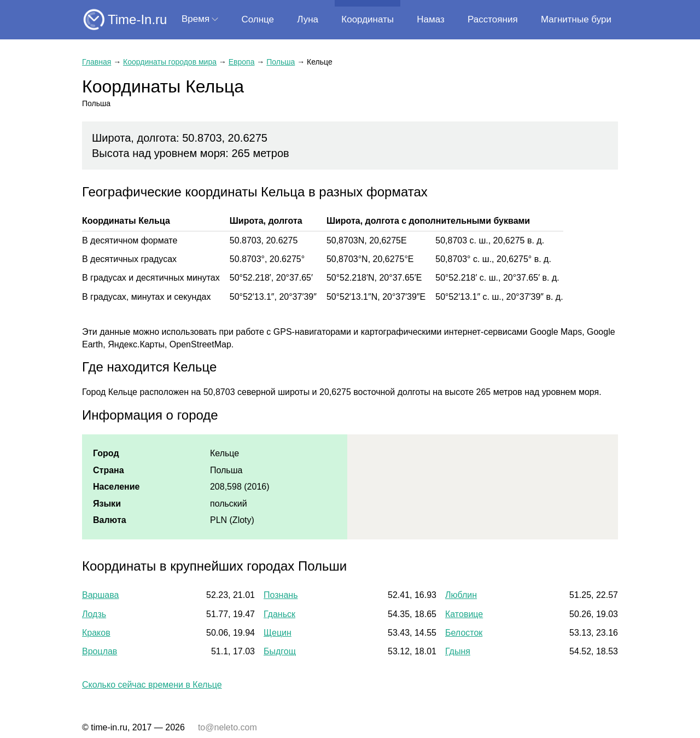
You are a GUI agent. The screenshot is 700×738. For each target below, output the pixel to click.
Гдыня (458, 651)
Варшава (100, 595)
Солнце (258, 19)
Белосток (464, 633)
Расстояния (493, 19)
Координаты (367, 19)
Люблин (461, 595)
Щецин (278, 633)
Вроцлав (100, 651)
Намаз (430, 19)
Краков (96, 633)
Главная (97, 62)
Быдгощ (280, 651)
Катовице (464, 614)
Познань (281, 595)
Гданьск (279, 614)
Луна (308, 19)
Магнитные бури (576, 19)
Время (196, 19)
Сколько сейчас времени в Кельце (152, 685)
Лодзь (94, 614)
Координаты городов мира (170, 62)
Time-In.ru (137, 19)
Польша (281, 62)
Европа (242, 62)
